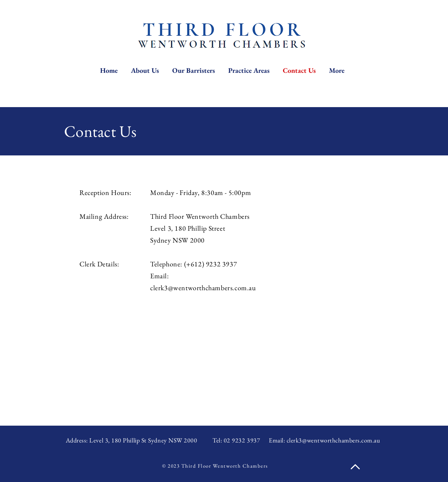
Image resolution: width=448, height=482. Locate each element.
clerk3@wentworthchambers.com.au (203, 288)
